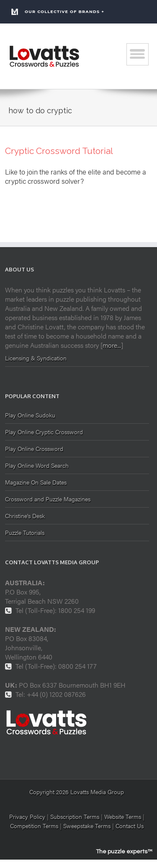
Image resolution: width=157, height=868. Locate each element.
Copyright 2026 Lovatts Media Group (77, 792)
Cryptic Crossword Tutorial (59, 151)
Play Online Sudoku (30, 416)
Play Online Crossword (34, 448)
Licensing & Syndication (36, 358)
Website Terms (123, 816)
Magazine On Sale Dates (36, 482)
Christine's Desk (25, 516)
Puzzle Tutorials (25, 532)
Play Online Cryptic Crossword (44, 432)
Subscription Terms (75, 816)
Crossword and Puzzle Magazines (48, 499)
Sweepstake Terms (88, 826)
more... (112, 345)
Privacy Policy (27, 816)
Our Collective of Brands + (57, 12)
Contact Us (130, 826)
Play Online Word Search (37, 465)
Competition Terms (35, 826)
